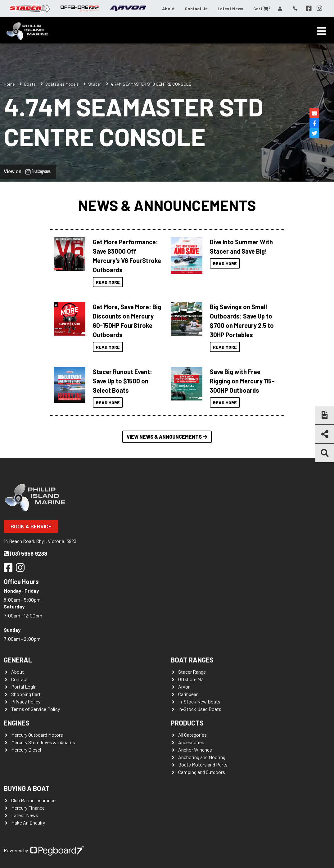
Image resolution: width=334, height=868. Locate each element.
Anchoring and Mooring (202, 757)
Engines (17, 723)
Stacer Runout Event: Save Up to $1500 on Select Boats (122, 381)
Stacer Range (192, 672)
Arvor (184, 687)
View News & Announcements (167, 437)
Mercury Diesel (26, 750)
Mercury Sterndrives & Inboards (43, 742)
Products (187, 723)
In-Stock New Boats (199, 701)
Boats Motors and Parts (203, 764)
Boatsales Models (62, 84)
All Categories (192, 735)
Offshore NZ (191, 679)
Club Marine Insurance (33, 800)
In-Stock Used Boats (200, 709)
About (168, 9)
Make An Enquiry (28, 823)
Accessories (191, 742)
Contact (20, 679)
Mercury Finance (28, 808)
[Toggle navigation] (322, 31)
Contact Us (196, 9)
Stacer (95, 84)
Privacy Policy (26, 701)
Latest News (230, 9)
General (18, 660)
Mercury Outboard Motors (37, 735)
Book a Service (31, 526)
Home (9, 84)
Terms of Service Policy (36, 709)
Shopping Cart (26, 694)
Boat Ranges (192, 660)
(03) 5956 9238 (25, 554)
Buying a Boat (27, 788)
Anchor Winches (195, 750)
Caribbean (188, 694)
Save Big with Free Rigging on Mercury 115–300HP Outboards (242, 381)
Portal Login (24, 687)
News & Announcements (167, 205)
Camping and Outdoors (202, 772)
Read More (108, 282)
